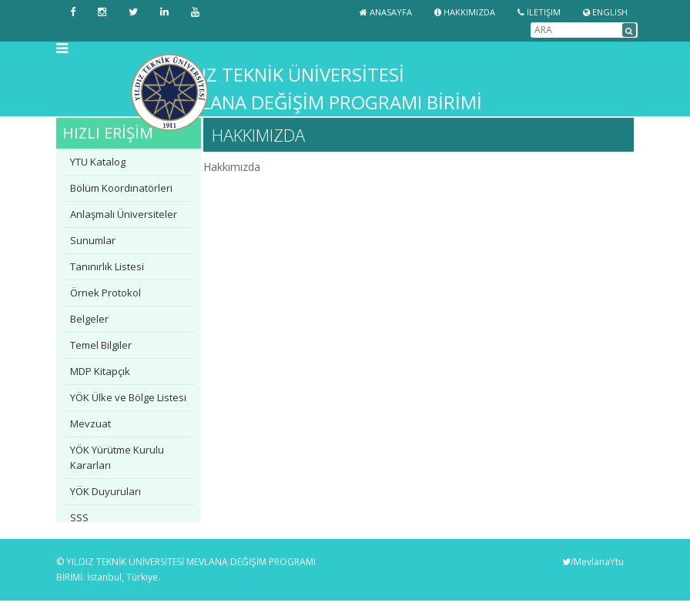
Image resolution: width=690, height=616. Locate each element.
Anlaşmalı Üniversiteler (124, 214)
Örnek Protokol (106, 293)
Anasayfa (386, 12)
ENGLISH (605, 12)
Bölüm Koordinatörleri (121, 188)
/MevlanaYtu (593, 562)
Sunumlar (93, 240)
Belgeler (89, 319)
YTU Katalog (98, 162)
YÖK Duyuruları (106, 491)
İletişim (539, 12)
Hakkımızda (465, 12)
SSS (79, 517)
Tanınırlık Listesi (107, 266)
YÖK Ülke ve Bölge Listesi (128, 397)
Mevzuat (90, 423)
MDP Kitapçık (100, 371)
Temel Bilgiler (101, 345)
